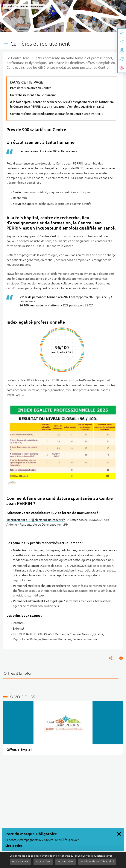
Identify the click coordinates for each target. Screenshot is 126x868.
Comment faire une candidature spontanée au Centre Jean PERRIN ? (57, 114)
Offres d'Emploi (17, 673)
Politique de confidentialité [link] (97, 861)
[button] (121, 658)
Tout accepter (20, 861)
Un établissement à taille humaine (33, 95)
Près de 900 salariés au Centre (31, 88)
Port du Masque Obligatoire (31, 834)
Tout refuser (43, 861)
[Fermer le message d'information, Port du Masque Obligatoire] (119, 833)
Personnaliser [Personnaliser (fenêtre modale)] (66, 861)
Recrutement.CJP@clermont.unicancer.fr (36, 520)
